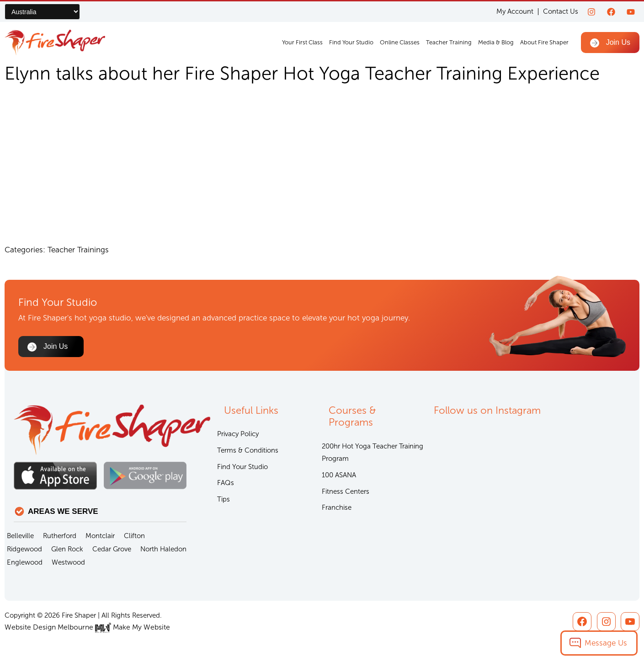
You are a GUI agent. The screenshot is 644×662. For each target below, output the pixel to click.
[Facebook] (611, 12)
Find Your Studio (351, 42)
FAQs (226, 486)
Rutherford (60, 536)
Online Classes (400, 42)
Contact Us (561, 11)
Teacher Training (449, 42)
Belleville (20, 536)
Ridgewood (24, 550)
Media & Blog (496, 42)
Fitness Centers (346, 494)
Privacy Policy (238, 435)
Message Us (606, 643)
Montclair (100, 536)
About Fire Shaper (544, 42)
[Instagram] (591, 12)
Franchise (337, 511)
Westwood (68, 563)
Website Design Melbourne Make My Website (83, 628)
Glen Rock (67, 550)
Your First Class (302, 42)
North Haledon (163, 550)
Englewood (25, 563)
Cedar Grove (112, 550)
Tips (224, 502)
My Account (515, 12)
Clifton (134, 536)
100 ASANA (339, 477)
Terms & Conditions (248, 452)
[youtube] (631, 12)
